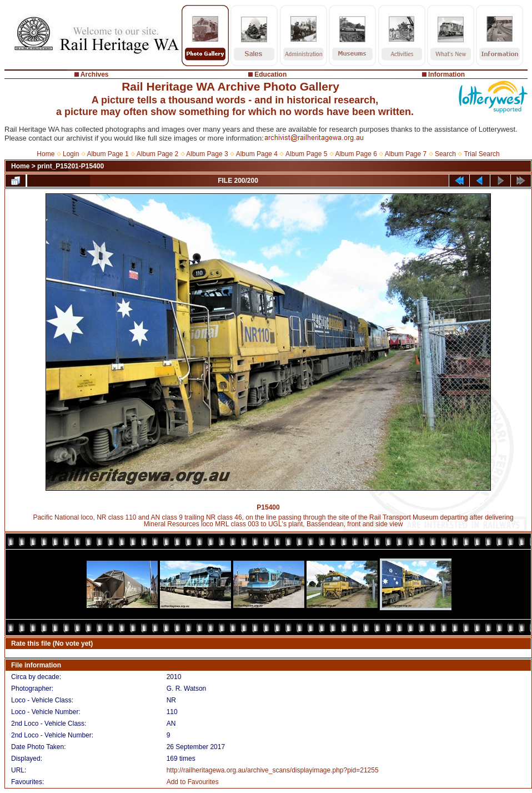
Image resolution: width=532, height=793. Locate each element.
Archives (95, 74)
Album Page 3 (207, 154)
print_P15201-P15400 (71, 166)
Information (446, 74)
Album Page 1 (107, 154)
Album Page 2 (157, 154)
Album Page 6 (356, 154)
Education (270, 74)
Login (71, 154)
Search (445, 154)
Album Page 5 (306, 154)
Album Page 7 (406, 154)
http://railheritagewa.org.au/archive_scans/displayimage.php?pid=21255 (273, 770)
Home (46, 154)
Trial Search (481, 154)
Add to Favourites (193, 782)
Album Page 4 (257, 154)
